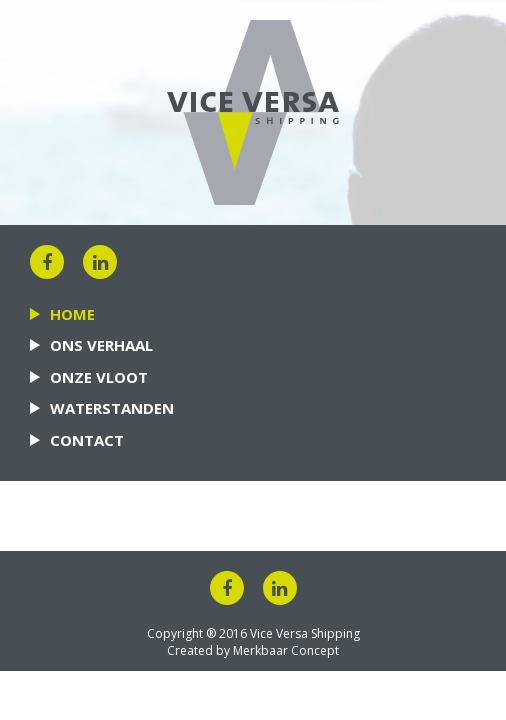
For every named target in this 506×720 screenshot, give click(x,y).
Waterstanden (112, 408)
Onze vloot (99, 377)
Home (72, 314)
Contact (87, 440)
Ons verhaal (101, 345)
